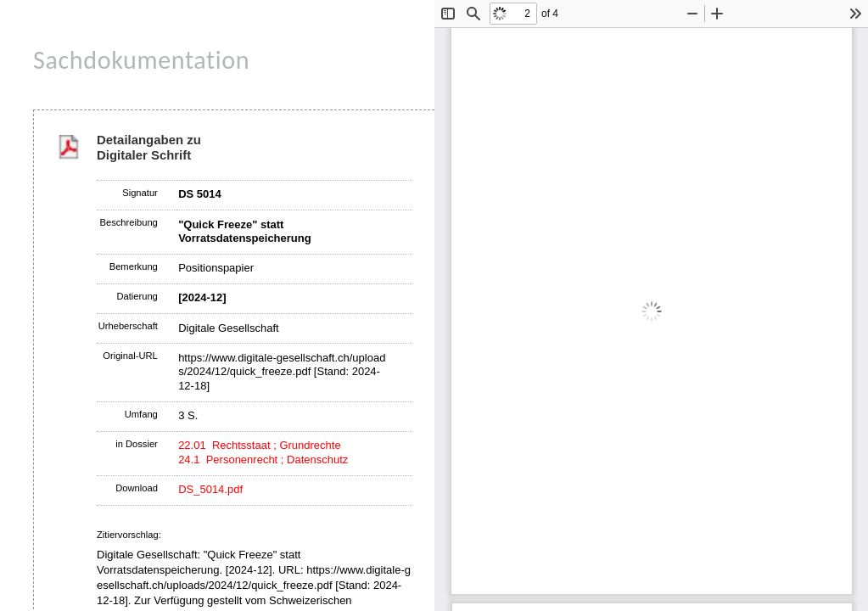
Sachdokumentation (141, 60)
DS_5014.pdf (210, 489)
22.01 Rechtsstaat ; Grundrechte (260, 445)
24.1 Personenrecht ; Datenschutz (263, 460)
